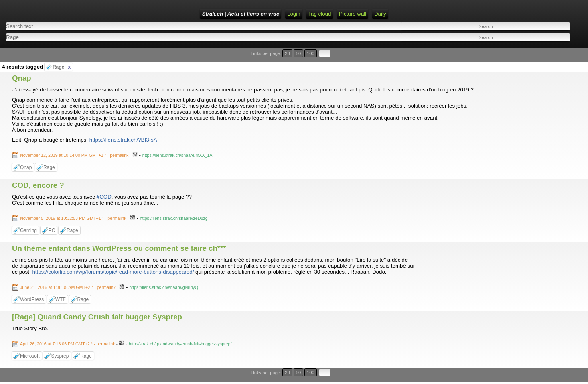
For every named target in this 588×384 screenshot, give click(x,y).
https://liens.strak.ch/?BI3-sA (123, 140)
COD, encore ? (38, 185)
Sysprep (60, 356)
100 (311, 53)
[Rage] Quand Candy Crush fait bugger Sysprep (97, 317)
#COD (104, 197)
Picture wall (353, 14)
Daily (380, 14)
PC (52, 230)
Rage (62, 67)
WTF (61, 299)
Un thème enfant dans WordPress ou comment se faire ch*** (119, 248)
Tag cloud (319, 14)
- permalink (75, 155)
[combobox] (144, 37)
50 (298, 53)
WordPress (32, 299)
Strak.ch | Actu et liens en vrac (240, 14)
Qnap (22, 78)
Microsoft (30, 356)
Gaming (28, 230)
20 (287, 53)
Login (294, 14)
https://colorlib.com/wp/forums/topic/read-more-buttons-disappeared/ (113, 272)
